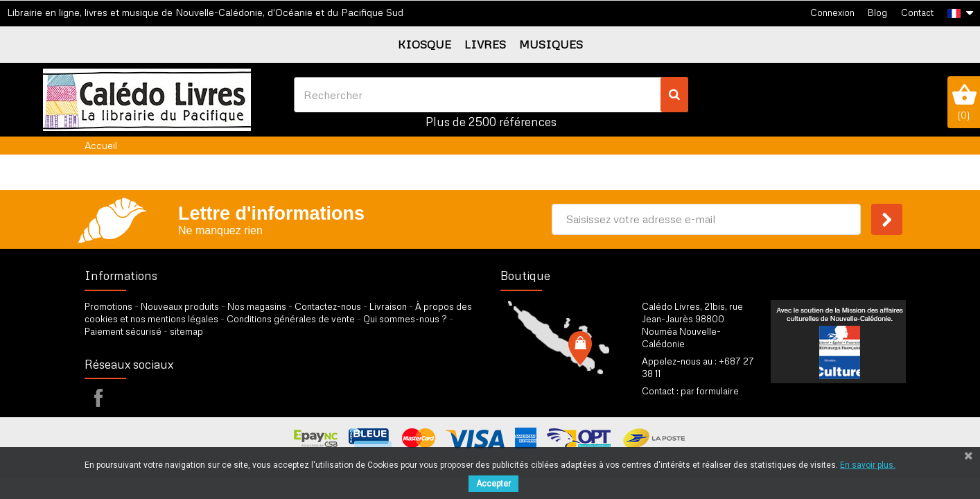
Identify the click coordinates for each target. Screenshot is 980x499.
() (964, 102)
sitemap (186, 331)
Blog (877, 12)
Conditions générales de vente (291, 319)
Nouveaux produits (180, 306)
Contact (917, 12)
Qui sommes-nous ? (405, 319)
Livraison (388, 306)
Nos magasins (257, 306)
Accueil (101, 145)
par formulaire (710, 391)
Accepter (493, 484)
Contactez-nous (328, 306)
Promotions (108, 306)
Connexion (832, 12)
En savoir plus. (868, 465)
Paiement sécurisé (123, 331)
